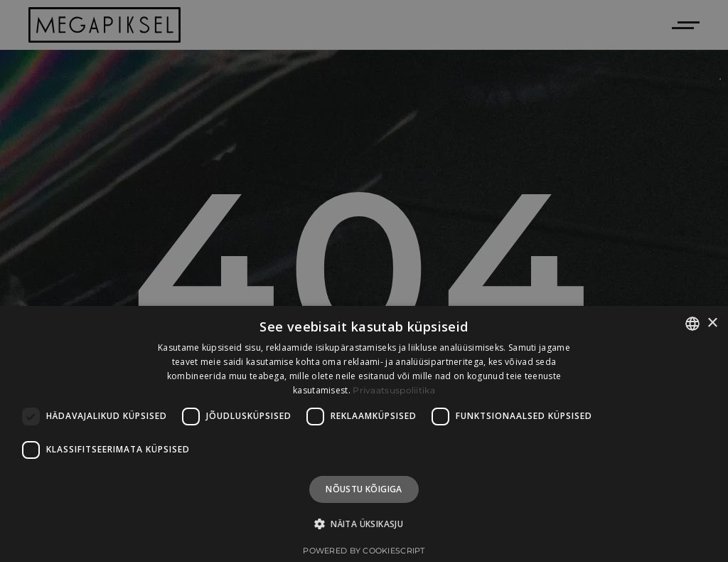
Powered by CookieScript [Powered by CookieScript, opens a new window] (364, 551)
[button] (364, 524)
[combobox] (692, 324)
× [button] (712, 323)
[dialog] (364, 434)
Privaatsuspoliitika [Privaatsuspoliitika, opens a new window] (394, 390)
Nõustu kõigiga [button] (364, 489)
